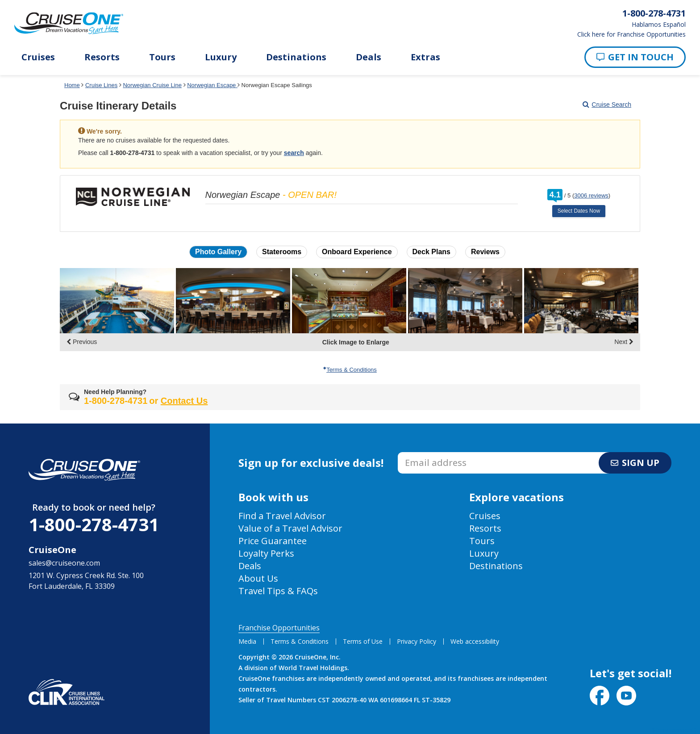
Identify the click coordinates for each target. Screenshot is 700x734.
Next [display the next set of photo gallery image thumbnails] (624, 342)
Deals (369, 57)
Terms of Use (363, 641)
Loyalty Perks (266, 553)
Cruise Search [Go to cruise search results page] (607, 105)
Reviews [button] (485, 252)
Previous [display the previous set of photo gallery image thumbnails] (82, 342)
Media (247, 641)
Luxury (221, 57)
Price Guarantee (273, 541)
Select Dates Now (579, 211)
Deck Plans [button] (431, 252)
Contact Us (184, 401)
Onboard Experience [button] (357, 252)
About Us (258, 578)
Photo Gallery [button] (218, 252)
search (294, 153)
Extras (425, 57)
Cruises (38, 57)
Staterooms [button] (282, 252)
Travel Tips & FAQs (278, 591)
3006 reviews (591, 195)
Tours (162, 57)
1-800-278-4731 (94, 524)
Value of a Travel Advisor (290, 528)
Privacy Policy (417, 641)
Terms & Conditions (350, 370)
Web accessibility (475, 641)
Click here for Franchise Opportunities (631, 34)
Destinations (296, 57)
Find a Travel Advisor (282, 516)
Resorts (102, 57)
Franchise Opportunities (279, 628)
